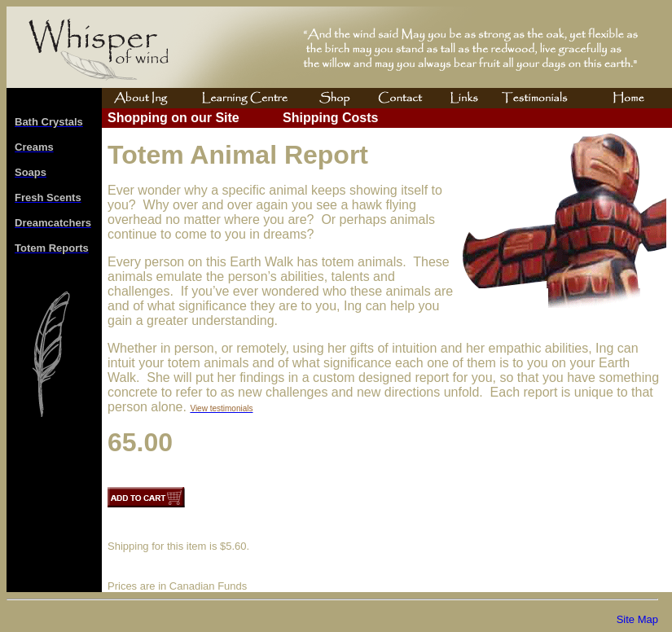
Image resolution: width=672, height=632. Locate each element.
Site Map (637, 619)
